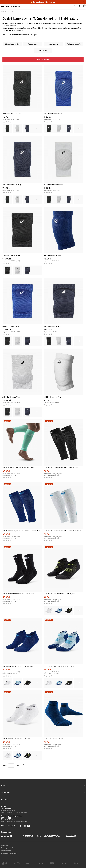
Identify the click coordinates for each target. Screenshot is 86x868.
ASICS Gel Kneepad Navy (52, 326)
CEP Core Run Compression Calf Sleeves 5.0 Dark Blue (21, 531)
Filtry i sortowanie (43, 59)
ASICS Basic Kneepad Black (12, 114)
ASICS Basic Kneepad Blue (53, 114)
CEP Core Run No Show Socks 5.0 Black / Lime (60, 594)
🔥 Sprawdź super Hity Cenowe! (43, 2)
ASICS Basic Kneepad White (53, 185)
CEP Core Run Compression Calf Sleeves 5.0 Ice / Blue (62, 531)
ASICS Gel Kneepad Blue (52, 255)
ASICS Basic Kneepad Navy (12, 185)
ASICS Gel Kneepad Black (11, 255)
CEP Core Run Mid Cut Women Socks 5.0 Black (18, 594)
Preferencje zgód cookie (9, 853)
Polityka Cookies (6, 851)
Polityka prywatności (8, 848)
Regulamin (4, 845)
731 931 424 (6, 818)
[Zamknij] (83, 2)
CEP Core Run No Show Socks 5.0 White (16, 739)
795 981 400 (6, 808)
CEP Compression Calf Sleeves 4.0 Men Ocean (18, 468)
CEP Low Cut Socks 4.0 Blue (53, 739)
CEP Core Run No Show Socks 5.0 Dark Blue (18, 666)
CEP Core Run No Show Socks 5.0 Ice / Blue (59, 666)
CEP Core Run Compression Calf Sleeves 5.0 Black (61, 468)
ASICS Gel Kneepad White (11, 397)
